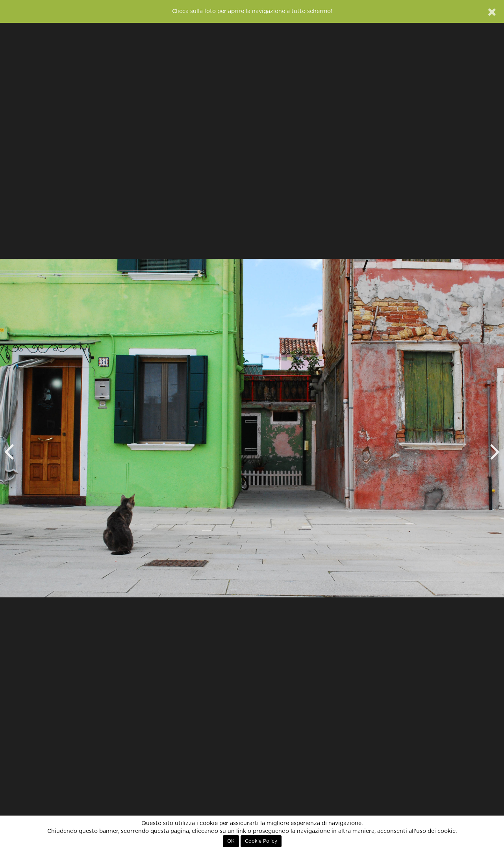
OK (231, 841)
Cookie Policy (261, 841)
